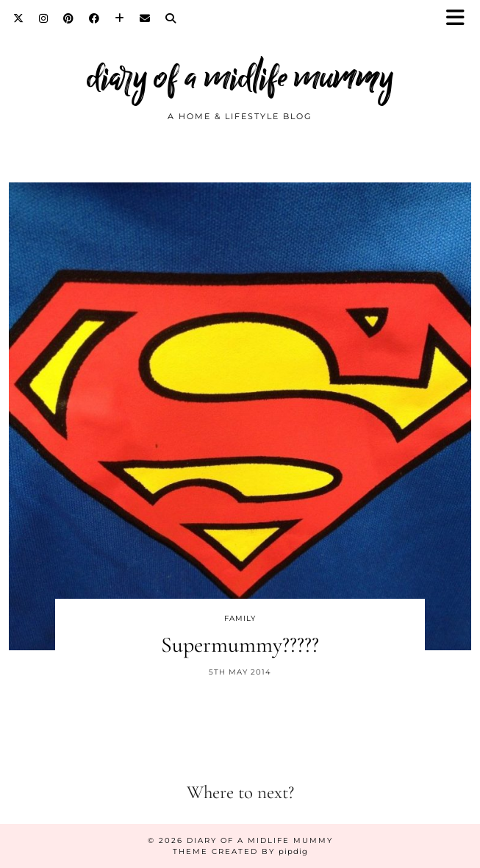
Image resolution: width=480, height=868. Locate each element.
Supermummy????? (240, 645)
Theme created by (240, 851)
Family (240, 618)
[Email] (145, 18)
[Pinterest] (69, 18)
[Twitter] (19, 18)
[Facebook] (94, 18)
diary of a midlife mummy (240, 77)
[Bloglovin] (120, 18)
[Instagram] (44, 18)
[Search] (171, 18)
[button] (460, 19)
